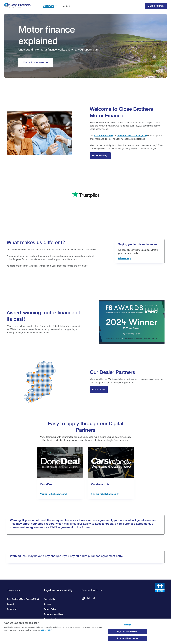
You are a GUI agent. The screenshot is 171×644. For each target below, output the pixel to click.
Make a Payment (156, 6)
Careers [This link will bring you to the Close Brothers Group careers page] (10, 609)
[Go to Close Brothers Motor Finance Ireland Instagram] (83, 598)
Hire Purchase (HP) (103, 136)
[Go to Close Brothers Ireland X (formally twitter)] (94, 598)
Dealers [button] (67, 6)
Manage (127, 625)
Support (10, 604)
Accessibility (49, 599)
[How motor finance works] (36, 62)
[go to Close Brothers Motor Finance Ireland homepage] (17, 6)
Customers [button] (48, 6)
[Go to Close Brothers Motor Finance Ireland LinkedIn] (89, 598)
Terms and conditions (53, 614)
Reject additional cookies (127, 632)
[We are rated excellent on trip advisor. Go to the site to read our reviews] (86, 188)
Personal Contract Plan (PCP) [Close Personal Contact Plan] (132, 136)
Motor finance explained (47, 35)
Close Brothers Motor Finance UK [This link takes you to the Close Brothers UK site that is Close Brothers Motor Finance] (22, 599)
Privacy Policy (50, 609)
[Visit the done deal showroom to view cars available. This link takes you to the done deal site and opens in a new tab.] (54, 494)
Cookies (48, 604)
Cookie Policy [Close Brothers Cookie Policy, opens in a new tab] (46, 630)
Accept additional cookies (127, 639)
